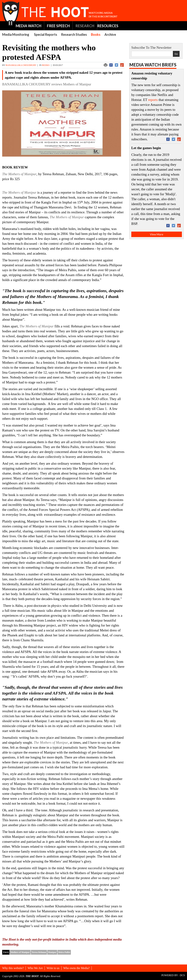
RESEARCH (85, 26)
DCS (182, 975)
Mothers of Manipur (20, 952)
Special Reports (46, 34)
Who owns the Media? (77, 968)
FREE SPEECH (58, 26)
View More (157, 234)
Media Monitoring (16, 34)
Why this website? (13, 968)
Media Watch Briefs (153, 65)
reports (153, 100)
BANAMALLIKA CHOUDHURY (21, 65)
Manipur (52, 952)
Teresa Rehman (39, 952)
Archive (110, 34)
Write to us (53, 968)
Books (96, 34)
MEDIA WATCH (28, 26)
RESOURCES (108, 26)
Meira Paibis (64, 952)
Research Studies (74, 34)
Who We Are (35, 968)
